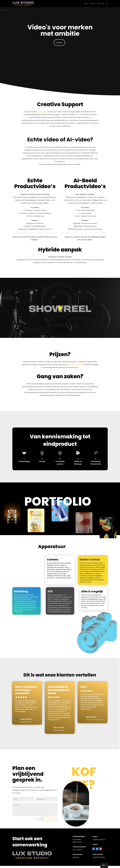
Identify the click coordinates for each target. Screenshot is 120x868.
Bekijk (59, 43)
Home (86, 4)
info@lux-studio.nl (76, 365)
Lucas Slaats (42, 112)
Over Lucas (101, 4)
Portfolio (92, 4)
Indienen (52, 819)
